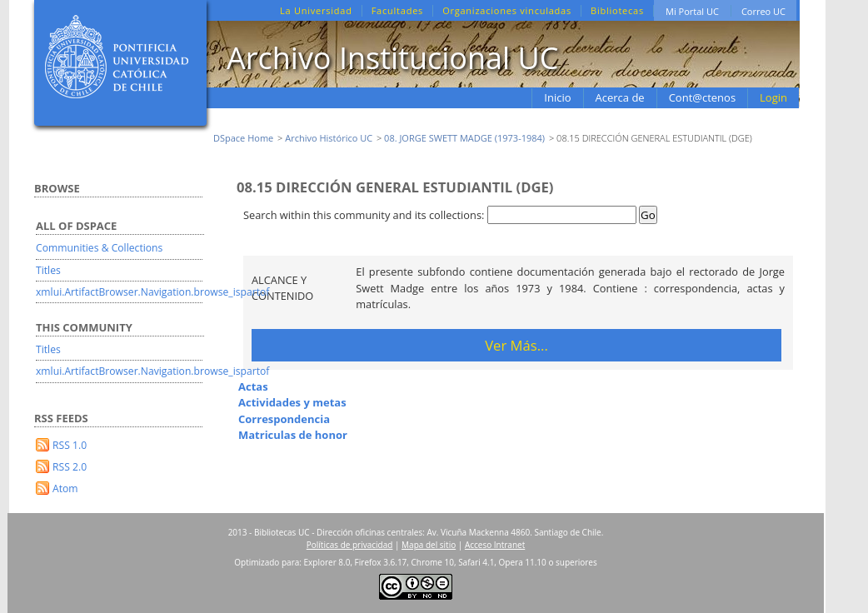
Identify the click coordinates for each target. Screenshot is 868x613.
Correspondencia (284, 419)
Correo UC (763, 11)
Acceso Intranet (495, 545)
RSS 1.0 (70, 445)
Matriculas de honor (293, 435)
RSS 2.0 (70, 467)
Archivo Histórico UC (329, 138)
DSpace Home (243, 138)
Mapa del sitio (429, 545)
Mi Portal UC (692, 11)
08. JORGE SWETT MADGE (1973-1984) (464, 138)
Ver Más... (516, 345)
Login (773, 97)
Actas (253, 386)
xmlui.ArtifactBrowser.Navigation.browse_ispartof (152, 292)
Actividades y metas (292, 402)
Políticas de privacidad (350, 545)
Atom (65, 488)
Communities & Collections (99, 248)
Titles (48, 270)
